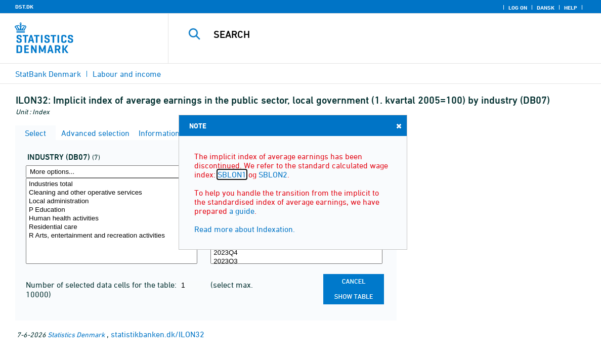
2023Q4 (296, 253)
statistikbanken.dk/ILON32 (158, 334)
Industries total (112, 184)
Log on (518, 8)
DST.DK (24, 7)
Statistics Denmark (76, 334)
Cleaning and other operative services (112, 193)
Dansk (546, 8)
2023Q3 (296, 262)
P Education (112, 210)
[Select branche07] (112, 221)
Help (571, 8)
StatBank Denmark (48, 74)
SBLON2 (273, 174)
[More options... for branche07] (112, 172)
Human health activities (112, 219)
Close (398, 126)
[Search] (380, 34)
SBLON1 (232, 174)
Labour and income (127, 74)
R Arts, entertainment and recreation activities (112, 236)
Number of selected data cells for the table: (102, 285)
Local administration (112, 201)
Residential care (112, 227)
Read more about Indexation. (245, 229)
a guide (242, 211)
